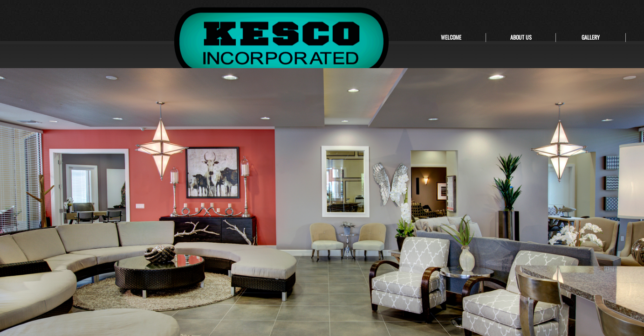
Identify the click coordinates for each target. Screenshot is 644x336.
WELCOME (451, 37)
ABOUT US (521, 37)
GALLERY (591, 37)
